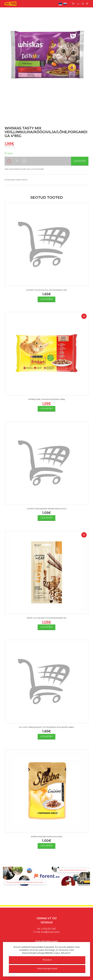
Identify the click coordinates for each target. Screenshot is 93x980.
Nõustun (47, 960)
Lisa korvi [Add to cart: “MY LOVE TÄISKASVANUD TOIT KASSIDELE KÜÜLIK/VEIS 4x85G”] (46, 736)
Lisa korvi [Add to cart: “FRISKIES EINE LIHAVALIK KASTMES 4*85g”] (46, 408)
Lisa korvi (80, 161)
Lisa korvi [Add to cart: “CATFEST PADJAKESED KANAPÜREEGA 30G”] (46, 518)
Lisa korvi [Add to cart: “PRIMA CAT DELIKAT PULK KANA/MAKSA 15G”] (46, 627)
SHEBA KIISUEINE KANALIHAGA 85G (47, 837)
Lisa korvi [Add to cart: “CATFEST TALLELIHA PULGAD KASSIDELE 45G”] (46, 299)
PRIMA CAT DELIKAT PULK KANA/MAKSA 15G (47, 618)
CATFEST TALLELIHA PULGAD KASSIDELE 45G (47, 290)
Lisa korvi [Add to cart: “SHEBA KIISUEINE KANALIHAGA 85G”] (46, 846)
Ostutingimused (46, 941)
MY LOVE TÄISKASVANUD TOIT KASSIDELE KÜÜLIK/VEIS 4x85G (46, 727)
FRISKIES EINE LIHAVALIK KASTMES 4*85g (47, 399)
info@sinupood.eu (50, 932)
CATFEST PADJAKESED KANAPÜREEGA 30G (47, 509)
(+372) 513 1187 (48, 929)
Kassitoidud (22, 180)
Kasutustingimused (47, 968)
